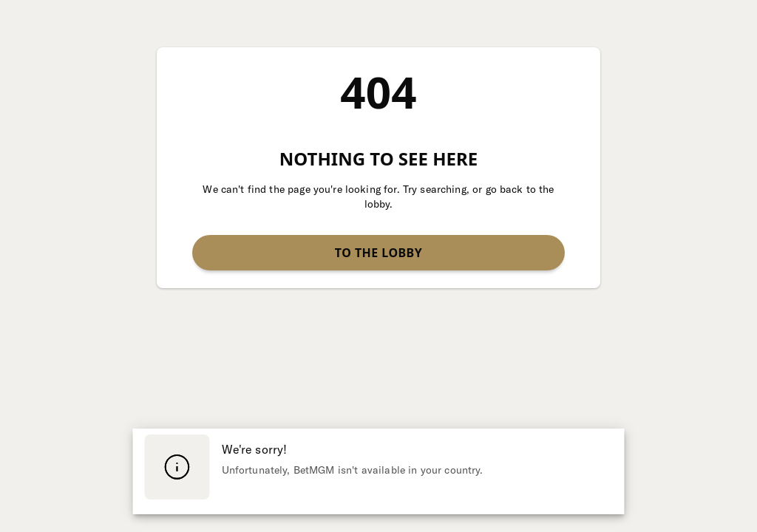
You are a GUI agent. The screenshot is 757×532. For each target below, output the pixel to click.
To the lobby (378, 253)
